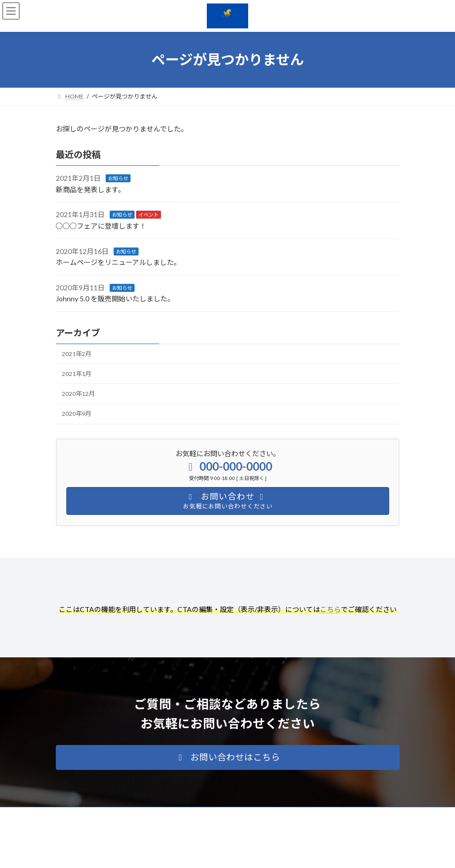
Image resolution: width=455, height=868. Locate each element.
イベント (149, 215)
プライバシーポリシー (95, 816)
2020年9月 (76, 414)
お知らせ (118, 179)
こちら (330, 609)
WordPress (179, 853)
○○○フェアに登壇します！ (101, 226)
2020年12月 (78, 394)
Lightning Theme (226, 853)
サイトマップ (162, 816)
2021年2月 (76, 354)
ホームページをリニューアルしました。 (118, 263)
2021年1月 (76, 374)
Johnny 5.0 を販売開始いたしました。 (115, 299)
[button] (228, 757)
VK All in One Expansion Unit (285, 853)
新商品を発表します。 (90, 189)
